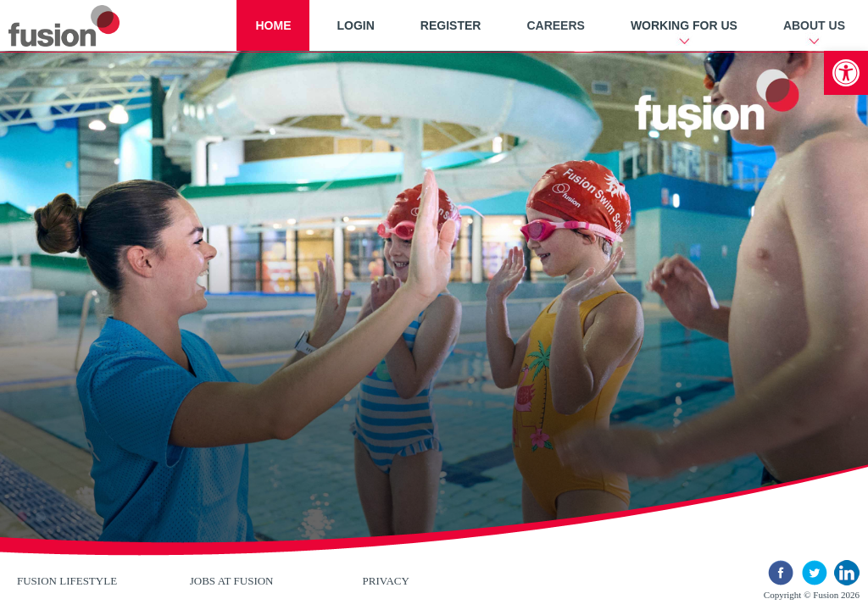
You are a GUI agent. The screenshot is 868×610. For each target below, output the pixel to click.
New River (84, 26)
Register (451, 25)
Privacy (386, 581)
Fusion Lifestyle (67, 581)
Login (355, 25)
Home (273, 25)
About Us (814, 25)
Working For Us (684, 25)
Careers (555, 25)
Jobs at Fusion (232, 581)
